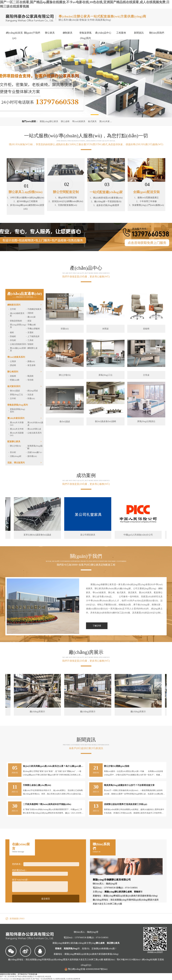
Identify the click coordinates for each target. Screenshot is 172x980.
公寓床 (13, 361)
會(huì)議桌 (15, 391)
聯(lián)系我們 (157, 33)
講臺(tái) (31, 361)
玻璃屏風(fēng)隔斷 (35, 447)
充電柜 (30, 332)
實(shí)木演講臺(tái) (17, 434)
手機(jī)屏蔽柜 (34, 329)
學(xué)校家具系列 (16, 357)
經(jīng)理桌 (33, 391)
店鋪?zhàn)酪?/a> (35, 452)
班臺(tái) (31, 398)
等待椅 (30, 380)
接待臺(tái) (32, 456)
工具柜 (30, 340)
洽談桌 (30, 395)
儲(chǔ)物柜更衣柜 (17, 315)
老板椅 (13, 376)
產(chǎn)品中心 (103, 33)
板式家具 (92, 121)
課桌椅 (13, 365)
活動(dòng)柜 (16, 456)
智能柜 (30, 344)
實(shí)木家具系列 (16, 418)
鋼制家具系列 (14, 305)
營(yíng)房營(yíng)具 (18, 326)
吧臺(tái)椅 (15, 380)
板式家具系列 (14, 386)
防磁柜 (13, 336)
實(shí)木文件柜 (17, 429)
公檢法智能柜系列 (18, 344)
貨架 (29, 321)
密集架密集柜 (16, 321)
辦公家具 (50, 33)
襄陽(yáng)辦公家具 (49, 121)
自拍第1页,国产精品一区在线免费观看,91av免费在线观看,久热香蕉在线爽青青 (53, 979)
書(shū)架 (32, 317)
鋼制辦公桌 (32, 348)
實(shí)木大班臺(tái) (17, 424)
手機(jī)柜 (32, 325)
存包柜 (13, 340)
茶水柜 (13, 452)
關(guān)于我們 (32, 33)
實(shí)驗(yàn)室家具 (18, 349)
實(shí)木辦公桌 (34, 429)
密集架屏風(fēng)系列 (85, 35)
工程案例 (121, 33)
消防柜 (30, 313)
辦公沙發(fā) (15, 446)
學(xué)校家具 (79, 121)
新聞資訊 (139, 33)
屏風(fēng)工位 (16, 395)
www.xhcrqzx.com (6, 979)
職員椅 (30, 376)
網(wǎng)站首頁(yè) (14, 35)
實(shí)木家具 (106, 121)
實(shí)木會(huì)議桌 (35, 424)
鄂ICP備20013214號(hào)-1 (129, 960)
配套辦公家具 (14, 442)
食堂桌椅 (31, 365)
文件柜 (13, 309)
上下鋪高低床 (33, 336)
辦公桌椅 (65, 121)
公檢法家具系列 (34, 433)
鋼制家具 (68, 33)
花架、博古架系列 (16, 463)
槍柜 (12, 332)
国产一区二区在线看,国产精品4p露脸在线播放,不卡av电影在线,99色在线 (26, 977)
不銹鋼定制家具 (34, 309)
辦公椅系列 (13, 372)
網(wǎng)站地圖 (149, 960)
